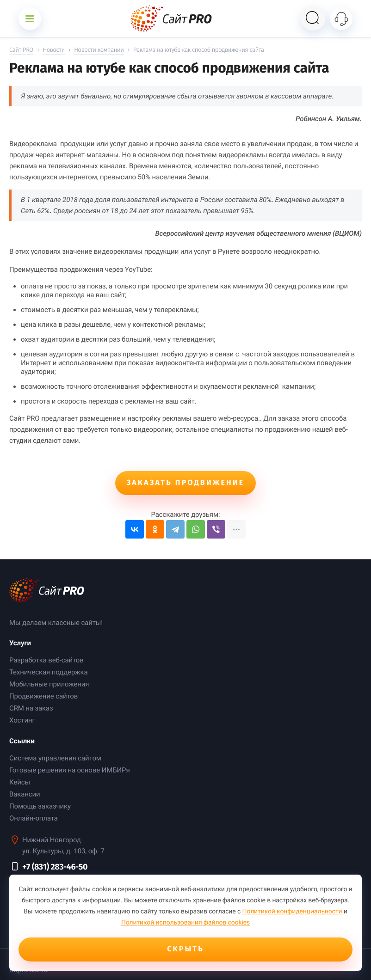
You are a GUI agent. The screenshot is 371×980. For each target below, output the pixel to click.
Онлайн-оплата (34, 818)
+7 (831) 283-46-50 (55, 867)
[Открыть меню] (30, 19)
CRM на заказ (31, 708)
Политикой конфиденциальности (292, 912)
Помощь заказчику (40, 806)
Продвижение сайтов (43, 696)
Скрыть (185, 949)
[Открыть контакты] (341, 19)
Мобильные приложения (49, 684)
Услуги (20, 643)
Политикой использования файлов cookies (185, 923)
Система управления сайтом (55, 758)
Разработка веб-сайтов (46, 660)
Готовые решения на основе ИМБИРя (70, 770)
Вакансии (25, 794)
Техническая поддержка (48, 672)
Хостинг (22, 720)
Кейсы (20, 782)
